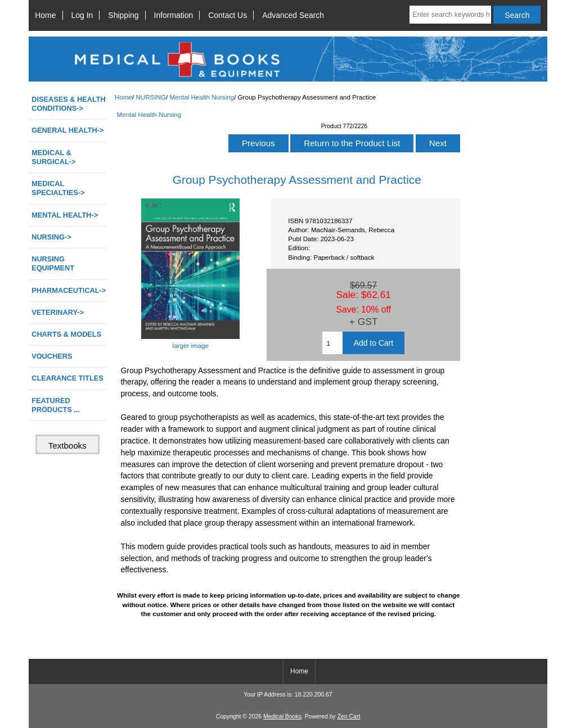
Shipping (123, 15)
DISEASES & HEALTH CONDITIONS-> (69, 104)
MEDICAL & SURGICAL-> (53, 157)
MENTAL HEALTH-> (65, 215)
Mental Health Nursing (202, 97)
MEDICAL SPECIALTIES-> (58, 188)
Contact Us (228, 15)
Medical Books (282, 716)
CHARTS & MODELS (66, 334)
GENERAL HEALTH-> (67, 130)
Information (174, 15)
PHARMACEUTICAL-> (69, 290)
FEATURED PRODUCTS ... (56, 405)
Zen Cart (349, 716)
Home (45, 15)
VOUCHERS (52, 356)
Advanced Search (293, 15)
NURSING (150, 97)
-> (51, 237)
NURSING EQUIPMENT (53, 263)
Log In (82, 15)
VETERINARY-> (58, 312)
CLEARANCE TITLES (67, 378)
